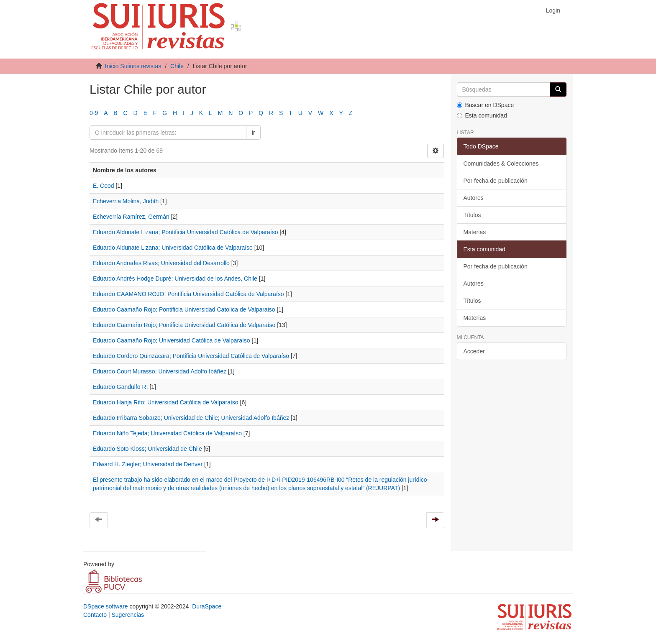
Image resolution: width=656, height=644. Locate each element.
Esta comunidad (482, 115)
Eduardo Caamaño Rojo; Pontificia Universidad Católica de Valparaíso (184, 325)
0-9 (94, 113)
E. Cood (104, 186)
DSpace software (106, 606)
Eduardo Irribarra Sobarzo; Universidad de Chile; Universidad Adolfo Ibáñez (191, 418)
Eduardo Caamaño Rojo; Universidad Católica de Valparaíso (172, 340)
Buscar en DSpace (486, 105)
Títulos (472, 215)
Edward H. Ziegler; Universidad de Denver (148, 464)
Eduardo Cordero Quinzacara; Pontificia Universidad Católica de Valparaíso (191, 356)
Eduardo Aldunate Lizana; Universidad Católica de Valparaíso (173, 248)
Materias (475, 232)
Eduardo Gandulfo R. (120, 387)
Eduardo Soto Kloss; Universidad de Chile (147, 449)
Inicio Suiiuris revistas (133, 66)
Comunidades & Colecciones (501, 164)
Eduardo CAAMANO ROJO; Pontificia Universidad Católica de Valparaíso (188, 294)
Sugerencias (128, 615)
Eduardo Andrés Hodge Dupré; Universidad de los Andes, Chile (175, 279)
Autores (474, 198)
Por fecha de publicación (496, 181)
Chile (177, 66)
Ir (253, 133)
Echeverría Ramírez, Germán (131, 217)
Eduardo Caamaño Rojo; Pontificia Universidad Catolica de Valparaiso (184, 309)
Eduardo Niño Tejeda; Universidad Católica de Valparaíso (167, 433)
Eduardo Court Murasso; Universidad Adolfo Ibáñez (160, 371)
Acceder (474, 351)
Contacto (95, 615)
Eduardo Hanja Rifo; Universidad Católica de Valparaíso (166, 402)
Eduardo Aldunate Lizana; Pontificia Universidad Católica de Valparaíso (186, 232)
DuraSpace (207, 606)
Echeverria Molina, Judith (126, 201)
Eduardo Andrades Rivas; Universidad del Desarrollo (161, 263)
